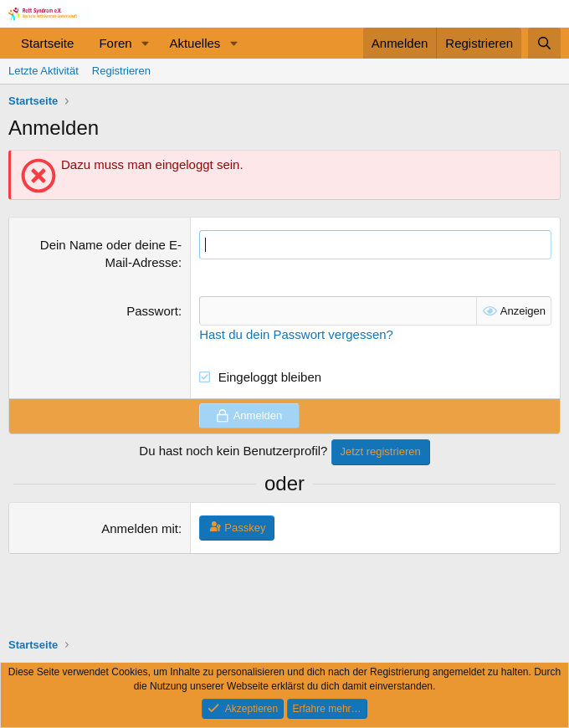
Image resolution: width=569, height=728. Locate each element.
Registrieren (121, 71)
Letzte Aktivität (44, 71)
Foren (115, 43)
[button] (145, 43)
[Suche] (544, 43)
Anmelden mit (140, 528)
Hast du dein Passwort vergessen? (296, 334)
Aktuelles (195, 43)
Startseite (47, 43)
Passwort (152, 311)
